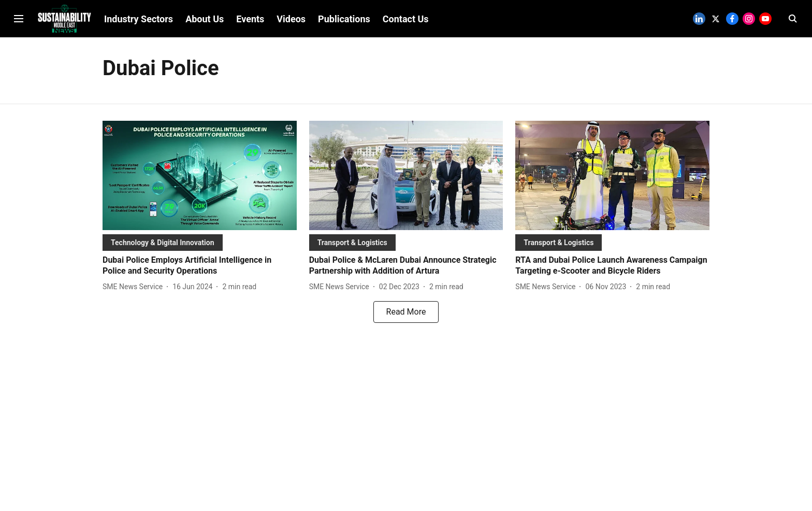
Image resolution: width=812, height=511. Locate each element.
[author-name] (135, 287)
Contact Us (406, 19)
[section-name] (163, 242)
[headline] (200, 266)
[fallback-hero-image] (200, 175)
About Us (205, 19)
